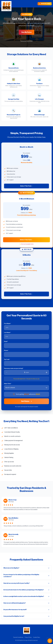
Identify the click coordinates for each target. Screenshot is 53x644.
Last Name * (7, 333)
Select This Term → (27, 186)
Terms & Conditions (18, 637)
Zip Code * (7, 359)
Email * (6, 342)
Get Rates (27, 401)
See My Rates (26, 32)
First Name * (7, 324)
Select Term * (8, 384)
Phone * (6, 351)
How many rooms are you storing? (14, 368)
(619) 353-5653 (45, 4)
